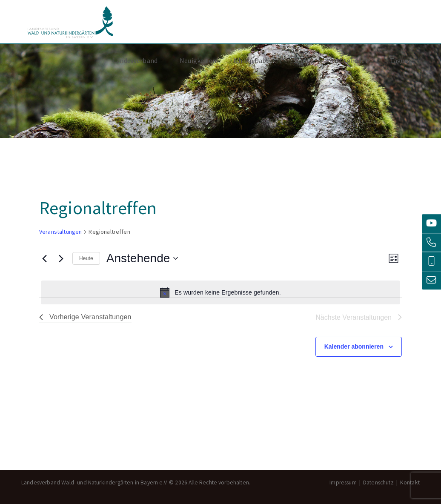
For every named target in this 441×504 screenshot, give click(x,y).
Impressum (343, 483)
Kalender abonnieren (354, 346)
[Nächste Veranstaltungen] (61, 258)
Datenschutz (378, 483)
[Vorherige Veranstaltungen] (44, 258)
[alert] (220, 292)
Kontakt (410, 483)
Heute (86, 258)
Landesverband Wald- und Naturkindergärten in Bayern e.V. (70, 22)
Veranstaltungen (60, 232)
